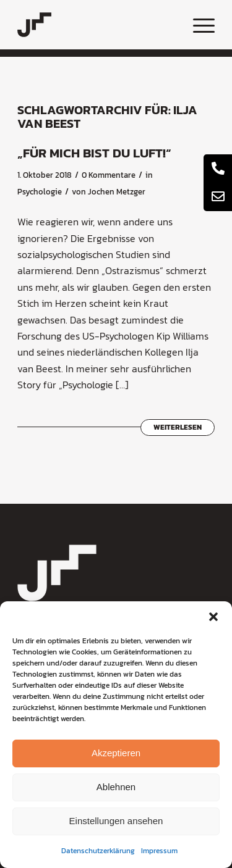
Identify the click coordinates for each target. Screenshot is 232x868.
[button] (213, 617)
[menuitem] (198, 25)
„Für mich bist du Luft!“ (94, 153)
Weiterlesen (178, 427)
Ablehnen (116, 787)
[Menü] (198, 25)
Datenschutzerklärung (98, 851)
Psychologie (40, 192)
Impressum (159, 851)
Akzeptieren (116, 753)
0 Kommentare (109, 175)
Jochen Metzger (117, 192)
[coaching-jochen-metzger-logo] (96, 25)
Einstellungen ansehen (116, 821)
